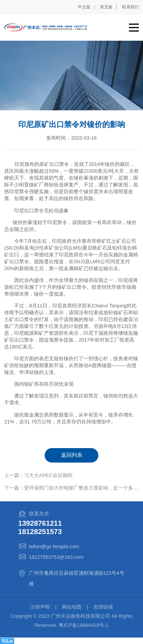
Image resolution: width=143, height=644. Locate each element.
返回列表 (72, 455)
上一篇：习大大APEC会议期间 (38, 475)
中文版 (84, 7)
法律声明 (40, 607)
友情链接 (103, 607)
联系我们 (130, 7)
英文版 (106, 7)
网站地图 (72, 607)
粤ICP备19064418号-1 (84, 625)
